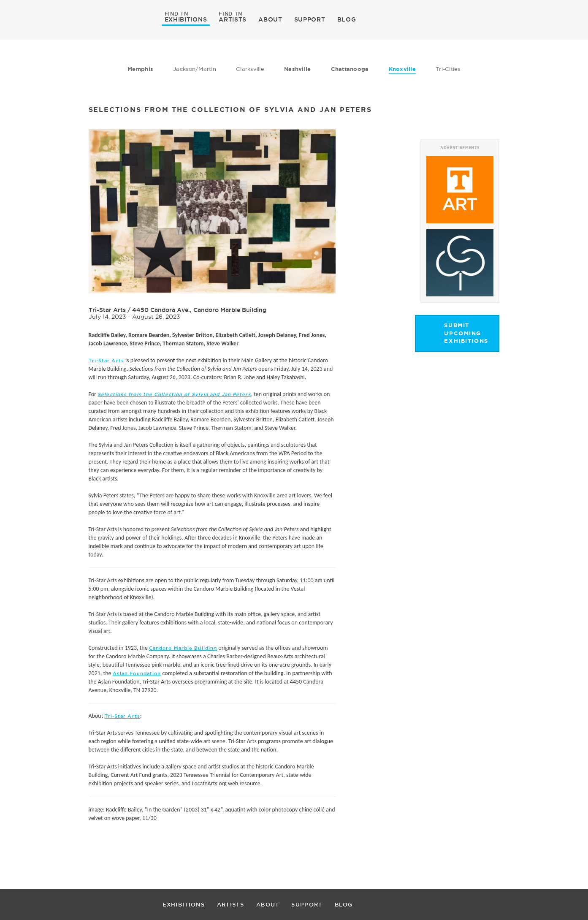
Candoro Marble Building (183, 648)
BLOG (347, 19)
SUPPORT (310, 19)
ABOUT (270, 19)
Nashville (297, 69)
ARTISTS (233, 19)
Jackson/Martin (195, 69)
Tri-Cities (448, 69)
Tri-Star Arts (107, 310)
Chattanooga (350, 69)
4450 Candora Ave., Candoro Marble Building (199, 310)
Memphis (140, 69)
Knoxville (402, 69)
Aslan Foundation (137, 673)
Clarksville (250, 69)
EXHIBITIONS (186, 19)
